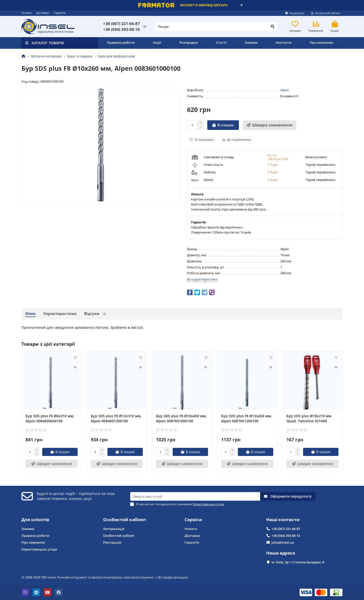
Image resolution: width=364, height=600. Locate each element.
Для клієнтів (35, 520)
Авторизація (114, 529)
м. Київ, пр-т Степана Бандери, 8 (298, 562)
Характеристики (60, 314)
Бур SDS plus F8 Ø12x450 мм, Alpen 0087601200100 (247, 418)
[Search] (217, 27)
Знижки (251, 42)
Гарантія (60, 13)
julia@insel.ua (283, 542)
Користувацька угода (39, 549)
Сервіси (193, 520)
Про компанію (321, 42)
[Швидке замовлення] (269, 125)
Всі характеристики (202, 279)
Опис (30, 314)
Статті (221, 42)
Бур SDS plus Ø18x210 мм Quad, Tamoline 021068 (309, 418)
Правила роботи (121, 42)
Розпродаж (189, 42)
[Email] (195, 496)
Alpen (285, 90)
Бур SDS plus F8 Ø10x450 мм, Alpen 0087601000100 (181, 418)
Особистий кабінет (125, 520)
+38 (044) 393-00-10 (121, 29)
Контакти (284, 42)
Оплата (26, 13)
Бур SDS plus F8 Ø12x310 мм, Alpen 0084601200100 (116, 418)
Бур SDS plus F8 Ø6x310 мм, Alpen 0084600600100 (50, 418)
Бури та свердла (80, 56)
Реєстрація (112, 542)
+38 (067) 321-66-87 (121, 24)
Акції (157, 42)
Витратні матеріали (46, 56)
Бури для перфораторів (116, 56)
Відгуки (96, 314)
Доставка (43, 13)
